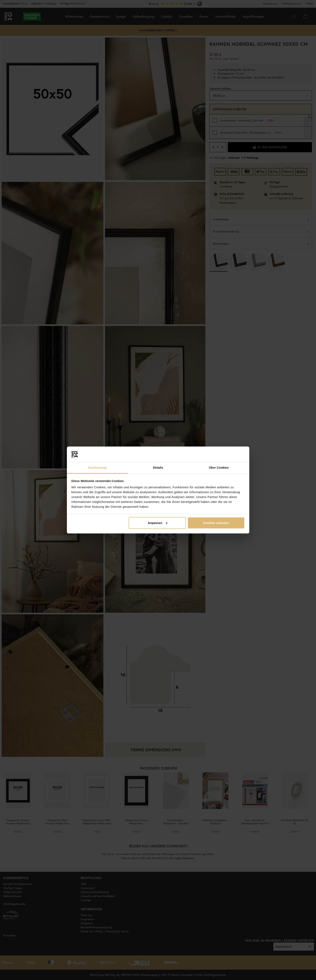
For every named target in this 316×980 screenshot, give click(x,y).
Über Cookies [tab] (219, 468)
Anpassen (157, 523)
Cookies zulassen (216, 523)
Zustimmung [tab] (97, 468)
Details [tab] (158, 468)
